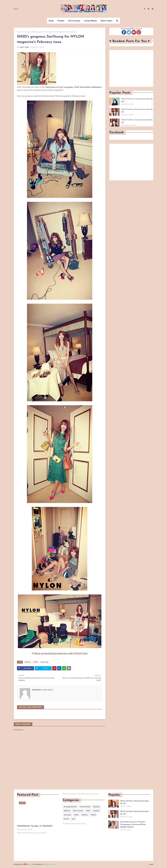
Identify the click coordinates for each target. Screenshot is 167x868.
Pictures (28, 662)
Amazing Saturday (70, 807)
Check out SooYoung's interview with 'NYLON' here (61, 653)
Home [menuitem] (51, 21)
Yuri (73, 819)
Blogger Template (50, 864)
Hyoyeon (97, 807)
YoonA (66, 819)
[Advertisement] (131, 68)
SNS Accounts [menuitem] (74, 21)
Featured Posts (85, 807)
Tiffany (93, 815)
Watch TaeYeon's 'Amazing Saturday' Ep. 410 (137, 111)
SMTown (67, 811)
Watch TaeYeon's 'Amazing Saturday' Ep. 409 (137, 100)
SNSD (36, 662)
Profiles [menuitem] (61, 21)
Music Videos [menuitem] (107, 21)
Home (16, 9)
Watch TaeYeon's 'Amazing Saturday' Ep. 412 (135, 802)
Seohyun (96, 811)
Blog (30, 864)
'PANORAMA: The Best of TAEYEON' (35, 826)
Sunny (76, 815)
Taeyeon (85, 815)
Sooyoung (26, 32)
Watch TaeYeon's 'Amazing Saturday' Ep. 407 (137, 121)
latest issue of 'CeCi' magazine (59, 87)
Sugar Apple (24, 47)
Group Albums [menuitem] (90, 21)
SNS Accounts (78, 811)
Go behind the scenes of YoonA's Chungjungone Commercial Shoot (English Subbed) (133, 824)
